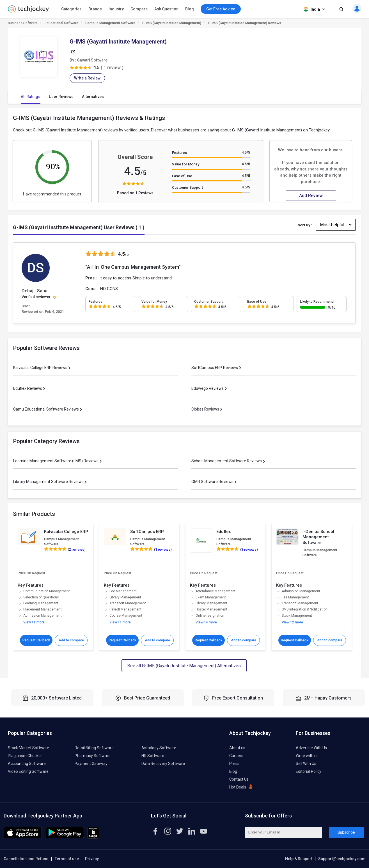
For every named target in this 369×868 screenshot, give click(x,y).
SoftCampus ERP (147, 532)
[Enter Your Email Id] (284, 832)
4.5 (246, 152)
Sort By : (305, 225)
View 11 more (34, 622)
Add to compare (71, 640)
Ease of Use (182, 176)
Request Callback (36, 640)
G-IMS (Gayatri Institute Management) (172, 23)
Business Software (23, 23)
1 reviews (163, 549)
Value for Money (186, 164)
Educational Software (61, 23)
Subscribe (346, 832)
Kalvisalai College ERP (66, 532)
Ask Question (166, 9)
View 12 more (292, 622)
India (315, 9)
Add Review (311, 196)
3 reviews (249, 549)
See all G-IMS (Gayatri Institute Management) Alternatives (184, 666)
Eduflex (224, 532)
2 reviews (77, 549)
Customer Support (187, 187)
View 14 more (206, 622)
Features (179, 153)
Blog (190, 9)
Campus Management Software (110, 23)
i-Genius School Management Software (318, 537)
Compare (139, 9)
